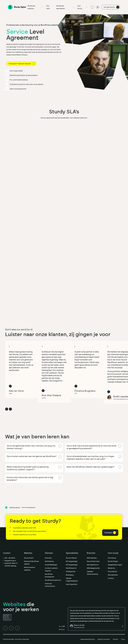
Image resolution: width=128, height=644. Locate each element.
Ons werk (48, 7)
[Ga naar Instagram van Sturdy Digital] (11, 628)
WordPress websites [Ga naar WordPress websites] (15, 507)
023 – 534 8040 (10, 558)
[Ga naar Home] (6, 507)
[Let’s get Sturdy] (111, 7)
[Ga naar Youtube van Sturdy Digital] (17, 628)
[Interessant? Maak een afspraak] (21, 64)
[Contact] (110, 533)
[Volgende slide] (10, 409)
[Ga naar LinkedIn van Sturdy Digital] (5, 628)
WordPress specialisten (61, 7)
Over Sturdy (80, 7)
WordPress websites (31, 7)
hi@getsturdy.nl (10, 561)
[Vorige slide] (7, 409)
